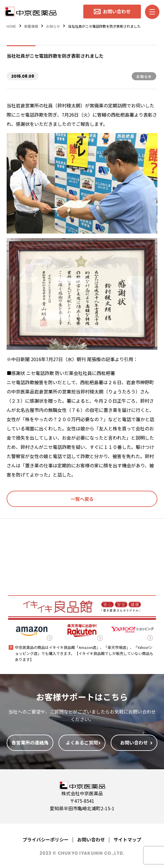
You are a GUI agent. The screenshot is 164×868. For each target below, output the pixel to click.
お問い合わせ (91, 839)
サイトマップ (127, 839)
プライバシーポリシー (46, 839)
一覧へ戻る (82, 499)
